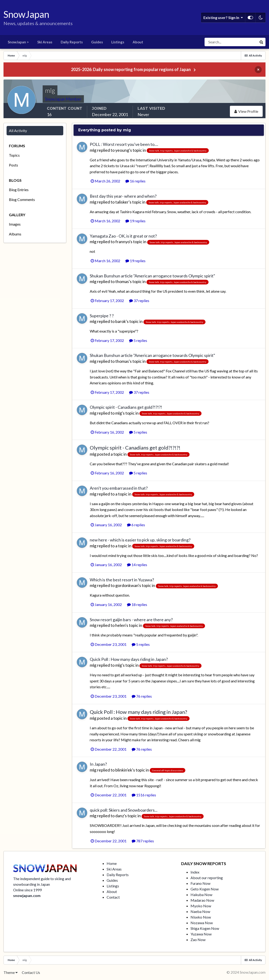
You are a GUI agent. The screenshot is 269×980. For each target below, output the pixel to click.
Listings (118, 42)
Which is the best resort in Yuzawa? (122, 580)
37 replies (139, 301)
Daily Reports (72, 42)
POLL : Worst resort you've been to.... (124, 144)
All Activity (18, 131)
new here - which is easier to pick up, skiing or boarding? (140, 540)
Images (15, 224)
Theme (11, 972)
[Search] (231, 42)
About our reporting (207, 878)
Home (112, 863)
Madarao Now (202, 900)
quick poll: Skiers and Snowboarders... (124, 810)
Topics (14, 155)
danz (120, 816)
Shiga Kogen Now (205, 928)
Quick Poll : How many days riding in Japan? (129, 659)
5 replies (138, 340)
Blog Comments (22, 199)
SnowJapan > (18, 42)
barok (121, 321)
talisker (122, 202)
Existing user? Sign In (223, 18)
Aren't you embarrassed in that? (119, 488)
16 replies (135, 181)
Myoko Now (201, 906)
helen (120, 625)
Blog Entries (19, 190)
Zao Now (198, 940)
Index (195, 872)
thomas (122, 281)
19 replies (135, 221)
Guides (97, 42)
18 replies (137, 604)
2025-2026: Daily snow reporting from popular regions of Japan (131, 69)
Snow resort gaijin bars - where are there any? (131, 620)
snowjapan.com (27, 895)
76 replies (142, 696)
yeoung (122, 150)
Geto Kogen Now (205, 889)
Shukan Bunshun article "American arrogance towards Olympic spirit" (152, 276)
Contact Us (31, 972)
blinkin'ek (124, 770)
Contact (113, 897)
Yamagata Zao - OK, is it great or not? (123, 236)
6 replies (136, 525)
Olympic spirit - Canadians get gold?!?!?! (126, 407)
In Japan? (98, 764)
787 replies (143, 841)
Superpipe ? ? (102, 316)
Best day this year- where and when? (123, 196)
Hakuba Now (201, 895)
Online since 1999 (27, 890)
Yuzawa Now (201, 934)
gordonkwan (127, 585)
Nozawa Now (202, 923)
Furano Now (200, 883)
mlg (93, 150)
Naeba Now (200, 911)
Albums (15, 234)
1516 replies (144, 795)
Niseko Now (201, 917)
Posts (13, 165)
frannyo (122, 242)
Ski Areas (45, 42)
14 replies (137, 565)
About (138, 42)
